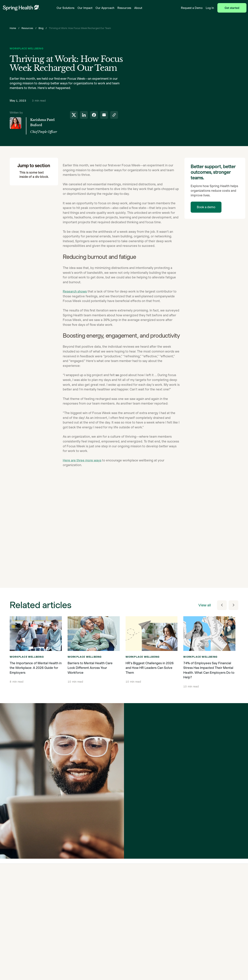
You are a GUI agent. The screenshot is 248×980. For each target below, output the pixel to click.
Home (13, 28)
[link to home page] (21, 8)
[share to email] (104, 115)
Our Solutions (65, 8)
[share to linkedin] (84, 115)
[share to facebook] (94, 115)
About (138, 8)
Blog (41, 28)
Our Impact (85, 8)
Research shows (75, 304)
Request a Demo (192, 8)
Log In (210, 8)
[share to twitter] (74, 115)
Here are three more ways (82, 473)
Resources (124, 8)
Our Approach (105, 8)
